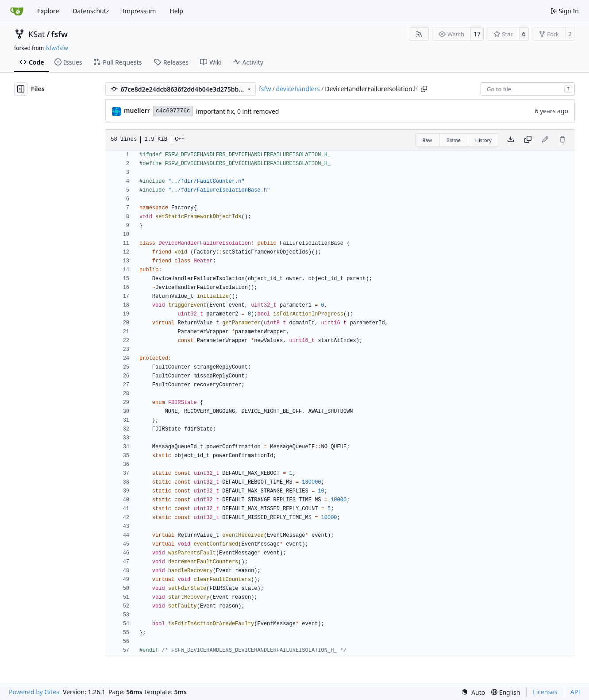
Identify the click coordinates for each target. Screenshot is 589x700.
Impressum (139, 11)
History (483, 140)
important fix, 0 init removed (238, 111)
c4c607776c (173, 111)
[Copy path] (424, 89)
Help (176, 11)
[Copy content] (528, 140)
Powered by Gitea (34, 692)
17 (477, 34)
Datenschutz (91, 11)
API (575, 692)
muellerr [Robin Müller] (137, 110)
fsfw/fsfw (56, 48)
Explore (48, 11)
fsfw (60, 34)
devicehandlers (298, 89)
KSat (37, 34)
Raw (427, 140)
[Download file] (511, 140)
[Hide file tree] (21, 89)
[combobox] (528, 89)
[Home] (17, 11)
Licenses (545, 692)
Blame (454, 140)
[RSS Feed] (419, 34)
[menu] (473, 692)
